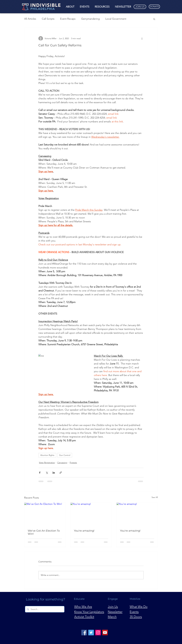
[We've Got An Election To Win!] (45, 514)
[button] (70, 7)
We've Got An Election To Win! (44, 532)
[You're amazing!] (91, 514)
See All (155, 497)
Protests (73, 463)
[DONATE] (154, 7)
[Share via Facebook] (40, 473)
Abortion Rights (47, 455)
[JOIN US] (140, 7)
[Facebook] (84, 633)
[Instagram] (98, 633)
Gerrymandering (90, 19)
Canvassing (62, 463)
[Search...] (44, 609)
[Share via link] (61, 473)
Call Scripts (48, 19)
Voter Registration (47, 463)
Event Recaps (68, 19)
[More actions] (142, 38)
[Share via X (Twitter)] (47, 473)
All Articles (30, 19)
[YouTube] (105, 633)
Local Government (116, 19)
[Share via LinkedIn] (54, 473)
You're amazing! (84, 531)
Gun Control (65, 455)
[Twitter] (91, 633)
